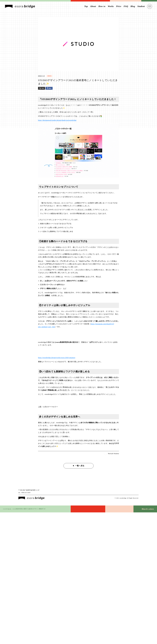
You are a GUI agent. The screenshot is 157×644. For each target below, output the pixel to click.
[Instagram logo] (133, 492)
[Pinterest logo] (137, 492)
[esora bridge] (31, 498)
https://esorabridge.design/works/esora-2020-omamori (57, 357)
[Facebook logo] (129, 492)
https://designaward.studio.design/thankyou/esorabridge (58, 120)
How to (102, 6)
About (93, 6)
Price (119, 6)
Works (111, 6)
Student (141, 6)
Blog (133, 6)
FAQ (126, 6)
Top (86, 6)
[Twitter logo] (126, 492)
